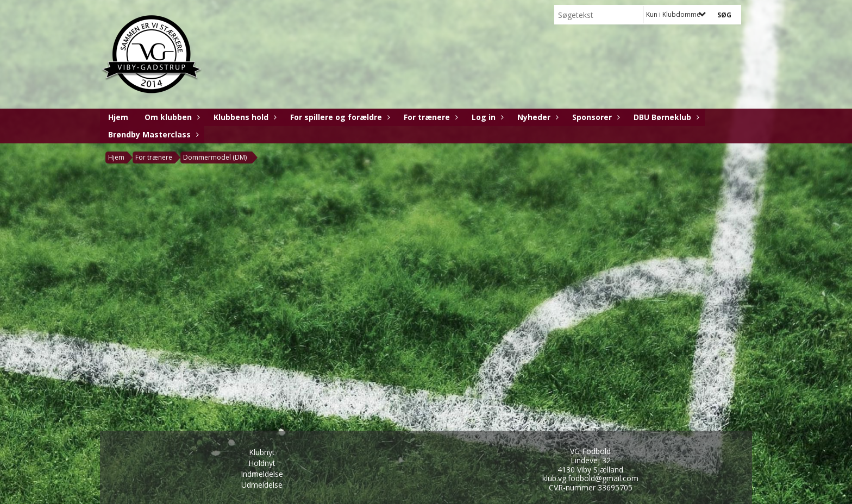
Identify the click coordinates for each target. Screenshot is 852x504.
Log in (486, 117)
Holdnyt (262, 463)
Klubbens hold (244, 117)
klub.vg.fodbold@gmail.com (590, 478)
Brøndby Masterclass (152, 134)
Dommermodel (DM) (215, 157)
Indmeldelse (262, 474)
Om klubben (171, 117)
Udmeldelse (262, 485)
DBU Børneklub (665, 117)
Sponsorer (595, 117)
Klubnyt (262, 452)
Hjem (118, 117)
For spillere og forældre (339, 117)
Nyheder (537, 117)
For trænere (430, 117)
